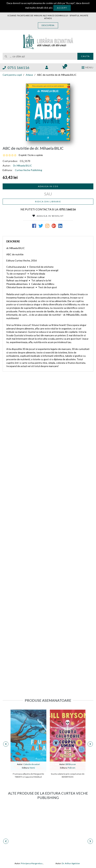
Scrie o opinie (36, 155)
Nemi (32, 768)
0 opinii (22, 155)
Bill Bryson (71, 764)
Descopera (48, 25)
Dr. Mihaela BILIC (23, 166)
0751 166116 (16, 67)
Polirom (72, 768)
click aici (48, 8)
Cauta (85, 56)
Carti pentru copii (12, 75)
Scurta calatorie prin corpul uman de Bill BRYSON (68, 775)
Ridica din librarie (48, 202)
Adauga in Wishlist (48, 216)
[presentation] (6, 744)
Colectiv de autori (32, 764)
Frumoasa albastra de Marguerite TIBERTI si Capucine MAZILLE (28, 775)
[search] (40, 56)
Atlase (29, 75)
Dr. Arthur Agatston (71, 863)
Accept (62, 8)
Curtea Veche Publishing (29, 170)
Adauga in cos (48, 186)
